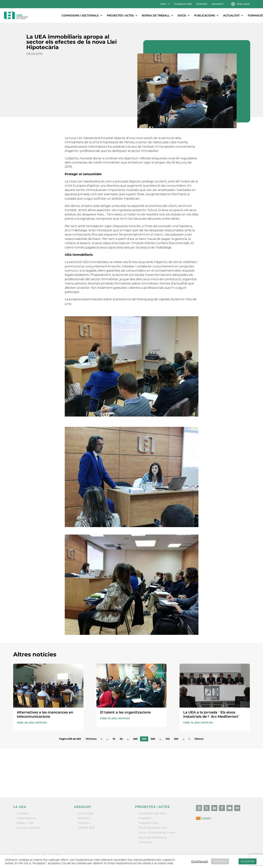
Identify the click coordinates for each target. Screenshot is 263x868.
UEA (163, 4)
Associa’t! (217, 4)
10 (114, 739)
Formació (255, 15)
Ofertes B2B (86, 828)
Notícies (41, 723)
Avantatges (86, 813)
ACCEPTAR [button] (248, 861)
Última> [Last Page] (199, 739)
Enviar (241, 782)
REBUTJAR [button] (220, 861)
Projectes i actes (120, 15)
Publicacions (205, 15)
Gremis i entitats (28, 828)
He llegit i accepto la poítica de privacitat (185, 775)
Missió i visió (25, 823)
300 (153, 739)
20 (121, 739)
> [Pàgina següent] (189, 739)
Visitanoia (145, 842)
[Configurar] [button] (200, 862)
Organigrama (26, 818)
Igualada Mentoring (153, 837)
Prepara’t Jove (148, 823)
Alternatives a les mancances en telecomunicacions (45, 714)
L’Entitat (23, 813)
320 (176, 739)
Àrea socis (243, 4)
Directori (202, 4)
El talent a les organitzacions (125, 712)
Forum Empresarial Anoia (157, 832)
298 (135, 739)
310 (168, 739)
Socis (182, 15)
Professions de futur (153, 813)
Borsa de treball (156, 15)
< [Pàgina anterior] (102, 739)
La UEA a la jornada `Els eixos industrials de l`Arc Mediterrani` (212, 714)
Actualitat (231, 15)
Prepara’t (145, 818)
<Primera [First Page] (91, 739)
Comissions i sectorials (80, 15)
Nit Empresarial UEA (153, 828)
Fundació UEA (183, 4)
